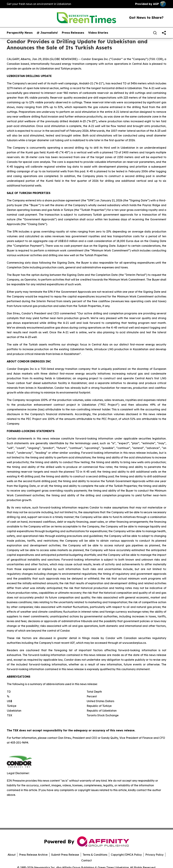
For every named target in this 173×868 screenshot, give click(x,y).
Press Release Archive (33, 855)
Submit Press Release (65, 855)
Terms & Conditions (95, 855)
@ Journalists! (47, 33)
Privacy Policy (154, 855)
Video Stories (98, 33)
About (12, 855)
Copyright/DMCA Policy (126, 855)
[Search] (155, 33)
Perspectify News (20, 33)
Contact (86, 860)
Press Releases (73, 33)
